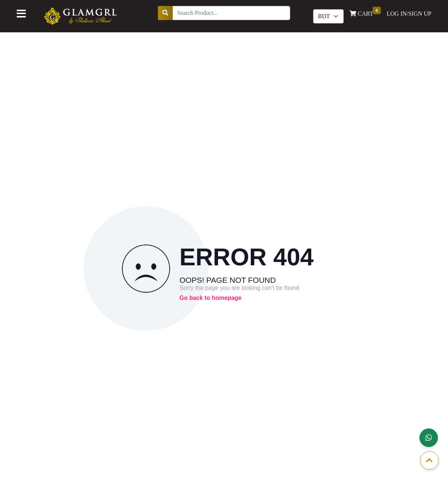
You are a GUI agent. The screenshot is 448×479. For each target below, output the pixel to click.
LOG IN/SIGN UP (409, 14)
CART (365, 13)
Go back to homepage (210, 298)
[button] (429, 438)
